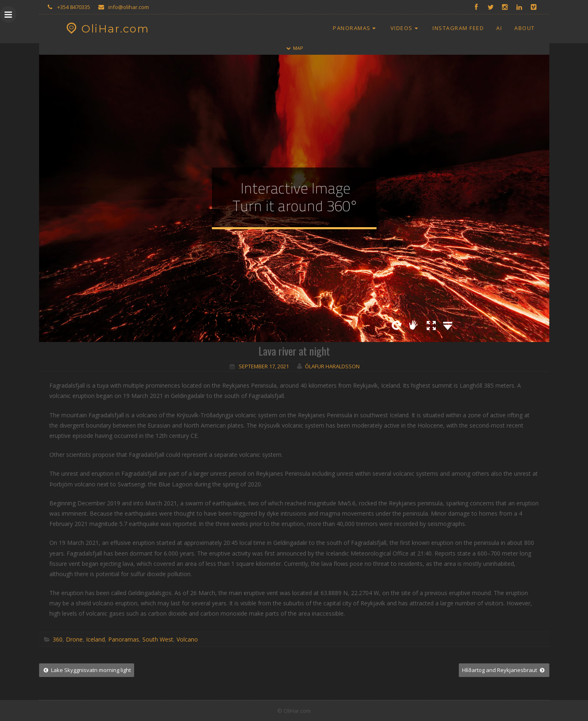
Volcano (187, 639)
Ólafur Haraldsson (332, 366)
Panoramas (356, 28)
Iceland (95, 639)
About (525, 28)
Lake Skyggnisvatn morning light (87, 670)
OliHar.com (107, 29)
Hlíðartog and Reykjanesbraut (504, 670)
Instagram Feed (458, 28)
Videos (405, 28)
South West (158, 639)
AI (499, 28)
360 (58, 639)
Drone (74, 639)
